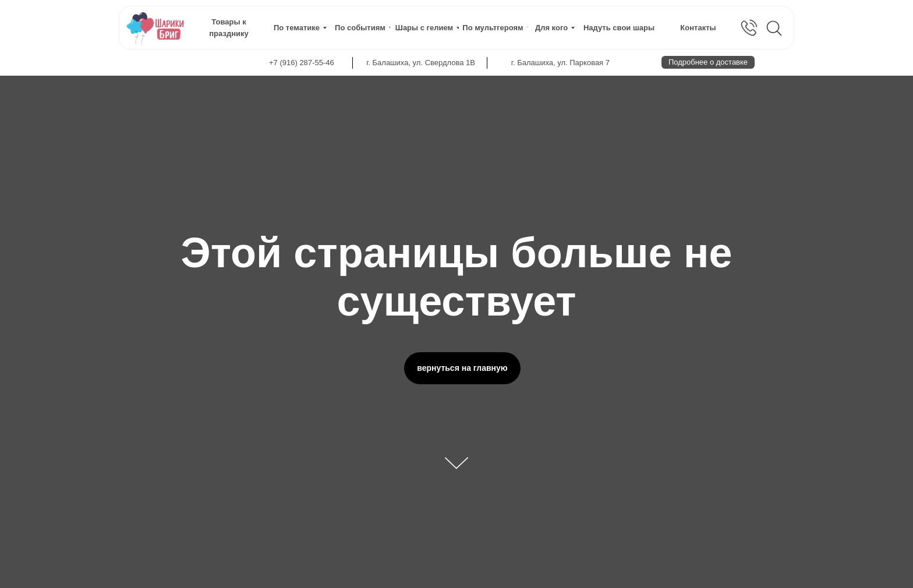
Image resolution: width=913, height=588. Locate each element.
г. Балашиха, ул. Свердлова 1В (421, 63)
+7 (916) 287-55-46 (302, 63)
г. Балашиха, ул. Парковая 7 (560, 63)
